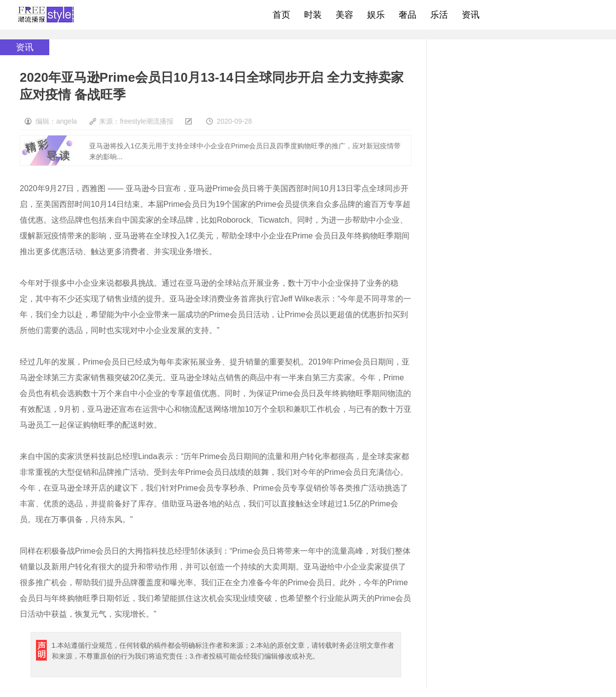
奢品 (408, 15)
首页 (281, 15)
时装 (313, 15)
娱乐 (376, 15)
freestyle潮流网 (46, 15)
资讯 (471, 15)
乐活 (439, 15)
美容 (344, 15)
